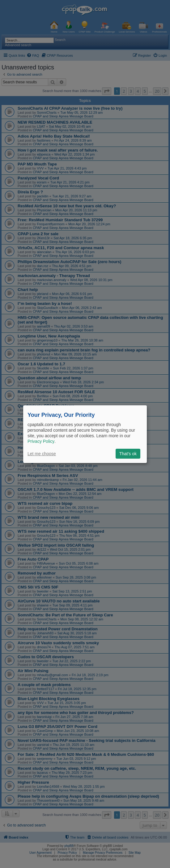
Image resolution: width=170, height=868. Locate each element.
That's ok (128, 454)
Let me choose (42, 454)
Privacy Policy (41, 441)
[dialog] (85, 434)
